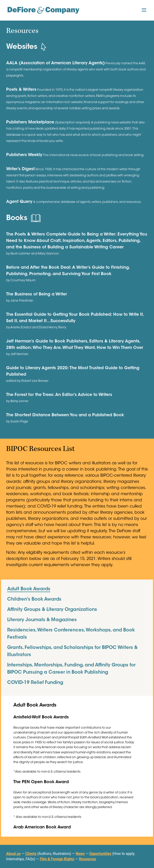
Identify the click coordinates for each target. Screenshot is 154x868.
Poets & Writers (21, 90)
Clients (31, 854)
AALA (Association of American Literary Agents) (55, 63)
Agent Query (19, 202)
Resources (88, 859)
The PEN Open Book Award (41, 782)
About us (13, 854)
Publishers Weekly (24, 155)
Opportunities (100, 854)
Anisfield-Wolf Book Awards (41, 717)
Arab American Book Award (42, 827)
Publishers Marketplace (30, 122)
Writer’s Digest (20, 169)
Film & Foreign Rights (57, 859)
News (80, 854)
